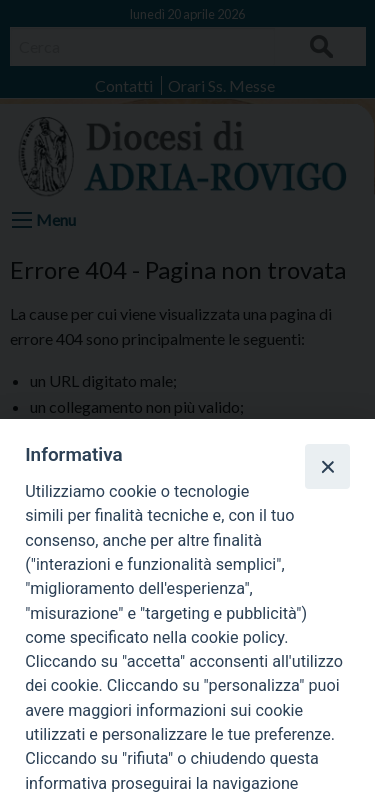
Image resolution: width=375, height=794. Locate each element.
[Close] (327, 466)
